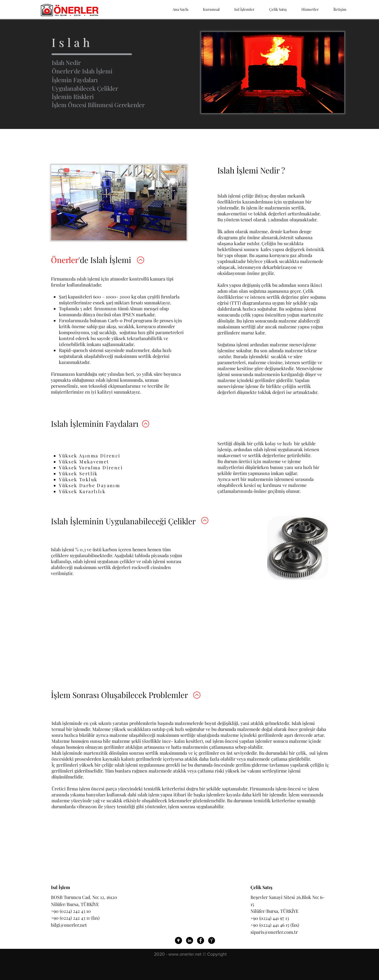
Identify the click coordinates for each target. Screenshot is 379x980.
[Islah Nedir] (114, 63)
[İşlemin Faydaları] (114, 80)
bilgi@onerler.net (69, 925)
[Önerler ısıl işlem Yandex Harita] (212, 940)
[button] (114, 105)
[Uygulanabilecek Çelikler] (114, 88)
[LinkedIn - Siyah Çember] (189, 940)
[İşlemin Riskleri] (114, 97)
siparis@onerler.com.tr (274, 932)
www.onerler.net (185, 954)
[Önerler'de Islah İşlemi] (114, 71)
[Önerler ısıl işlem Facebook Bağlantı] (201, 940)
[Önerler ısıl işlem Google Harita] (178, 940)
